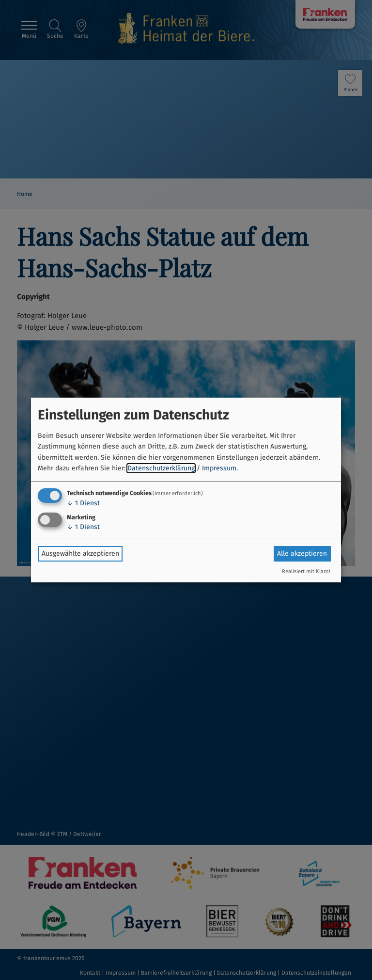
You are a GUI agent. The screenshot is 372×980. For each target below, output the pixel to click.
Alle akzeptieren (302, 554)
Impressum (219, 468)
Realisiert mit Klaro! (306, 571)
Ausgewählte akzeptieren (80, 554)
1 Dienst (83, 503)
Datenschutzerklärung (161, 468)
